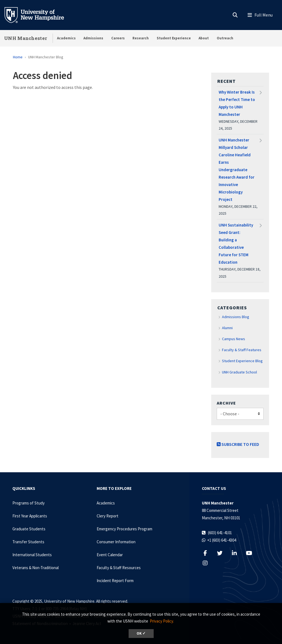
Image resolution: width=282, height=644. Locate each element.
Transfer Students (28, 542)
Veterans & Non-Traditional (36, 568)
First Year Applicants (30, 516)
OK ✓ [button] (141, 633)
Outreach (225, 38)
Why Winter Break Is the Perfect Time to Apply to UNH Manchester (237, 103)
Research (141, 38)
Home (18, 57)
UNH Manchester (26, 38)
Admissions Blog (236, 317)
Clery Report (108, 516)
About (204, 38)
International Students (32, 555)
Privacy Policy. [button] (162, 621)
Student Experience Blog (242, 361)
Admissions (93, 38)
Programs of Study (29, 503)
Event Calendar (110, 555)
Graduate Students (29, 529)
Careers (118, 38)
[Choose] (240, 414)
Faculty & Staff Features (242, 350)
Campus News (234, 339)
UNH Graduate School (239, 372)
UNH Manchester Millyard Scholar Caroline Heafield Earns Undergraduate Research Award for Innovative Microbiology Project (237, 170)
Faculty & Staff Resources (119, 568)
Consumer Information (116, 542)
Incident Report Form (115, 581)
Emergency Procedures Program (124, 529)
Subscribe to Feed (238, 444)
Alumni (227, 328)
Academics (66, 38)
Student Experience (174, 38)
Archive (226, 403)
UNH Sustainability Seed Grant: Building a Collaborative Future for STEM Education (236, 244)
